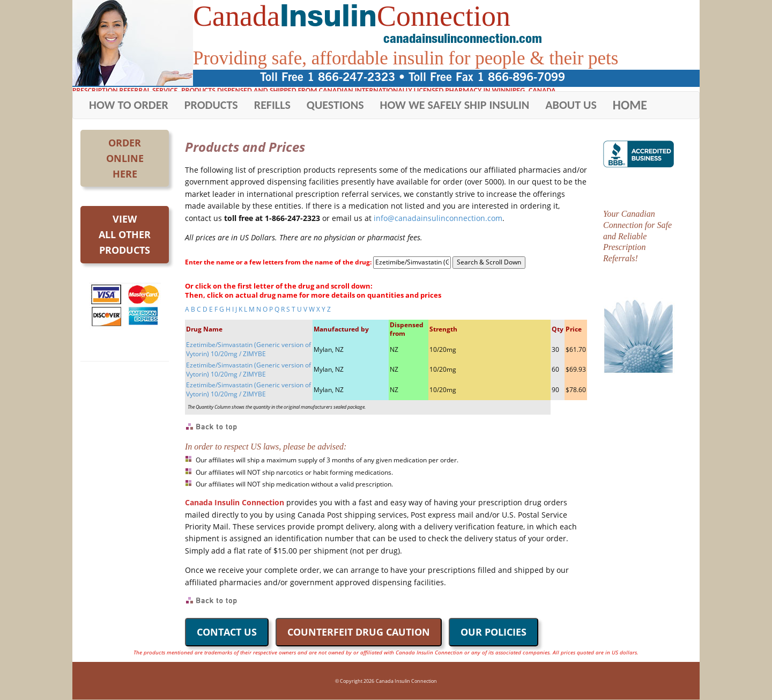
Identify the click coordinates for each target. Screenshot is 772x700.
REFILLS (272, 105)
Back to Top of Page (212, 427)
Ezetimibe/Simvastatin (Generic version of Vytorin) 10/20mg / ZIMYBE (248, 349)
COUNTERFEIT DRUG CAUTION (359, 632)
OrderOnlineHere (125, 158)
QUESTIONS (335, 105)
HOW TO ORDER (129, 105)
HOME (630, 105)
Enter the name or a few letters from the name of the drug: (278, 262)
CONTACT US (227, 632)
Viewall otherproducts (125, 234)
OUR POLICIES (493, 632)
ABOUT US (571, 105)
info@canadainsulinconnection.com (438, 218)
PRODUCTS (211, 105)
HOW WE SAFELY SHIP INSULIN (455, 105)
